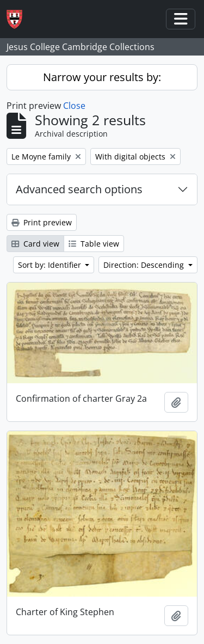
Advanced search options (79, 189)
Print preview (42, 222)
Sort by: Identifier (51, 265)
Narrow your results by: (102, 77)
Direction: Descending (145, 265)
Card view (35, 244)
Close (74, 106)
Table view (94, 244)
